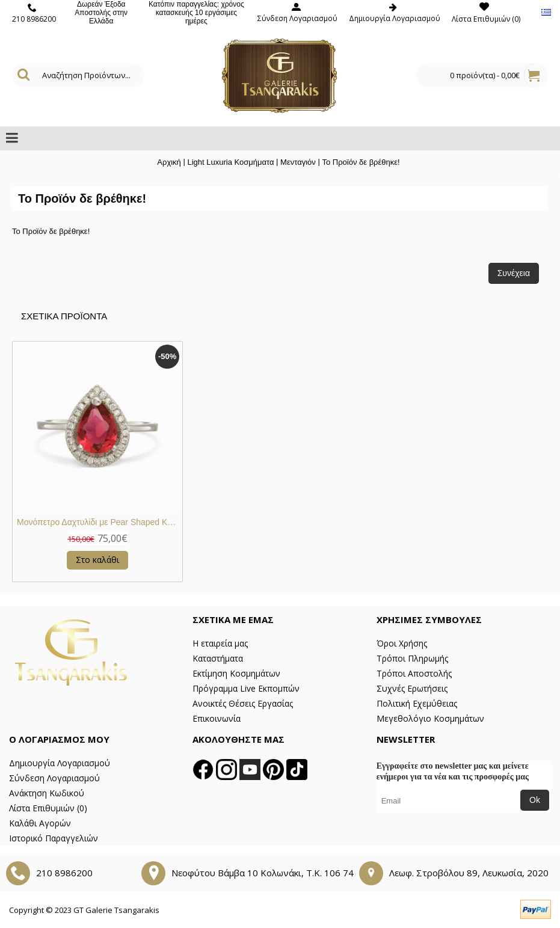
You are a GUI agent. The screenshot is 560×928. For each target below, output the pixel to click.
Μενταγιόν (298, 162)
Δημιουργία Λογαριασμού (60, 763)
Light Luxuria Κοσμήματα (230, 162)
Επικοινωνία (217, 718)
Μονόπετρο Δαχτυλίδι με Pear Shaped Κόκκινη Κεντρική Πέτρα (100, 522)
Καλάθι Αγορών (40, 823)
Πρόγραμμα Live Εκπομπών (246, 688)
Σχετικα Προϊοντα (64, 316)
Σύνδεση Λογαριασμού (54, 778)
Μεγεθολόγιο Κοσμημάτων (430, 718)
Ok (535, 800)
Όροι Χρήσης (402, 643)
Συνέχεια (514, 273)
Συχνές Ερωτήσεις (412, 688)
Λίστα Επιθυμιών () (48, 808)
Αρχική (169, 162)
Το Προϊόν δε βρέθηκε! (361, 162)
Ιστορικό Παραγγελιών (54, 838)
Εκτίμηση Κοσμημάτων (236, 673)
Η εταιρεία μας (220, 643)
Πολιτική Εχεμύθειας (417, 703)
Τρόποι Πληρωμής (412, 658)
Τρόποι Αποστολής (414, 673)
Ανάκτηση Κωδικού (47, 793)
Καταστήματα (218, 658)
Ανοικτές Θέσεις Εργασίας (243, 703)
